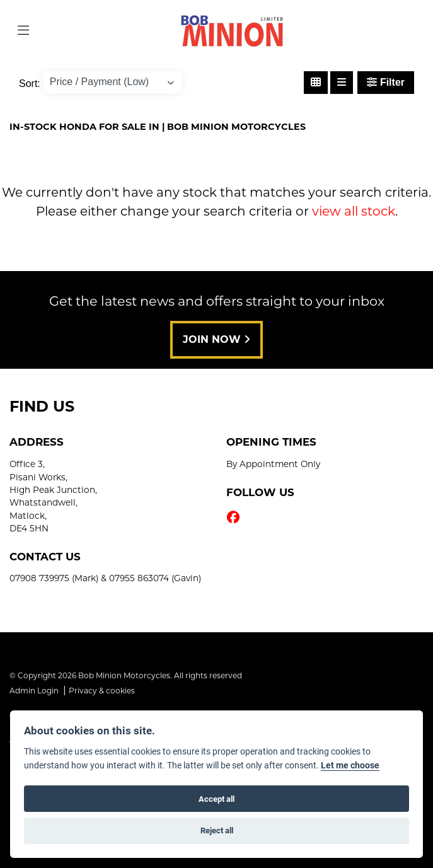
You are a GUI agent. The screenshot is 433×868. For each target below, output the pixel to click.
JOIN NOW (216, 339)
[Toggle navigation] (23, 31)
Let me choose (350, 765)
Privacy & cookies (102, 691)
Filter (386, 82)
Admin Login (34, 691)
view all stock (354, 211)
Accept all (216, 799)
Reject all (217, 830)
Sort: (30, 84)
